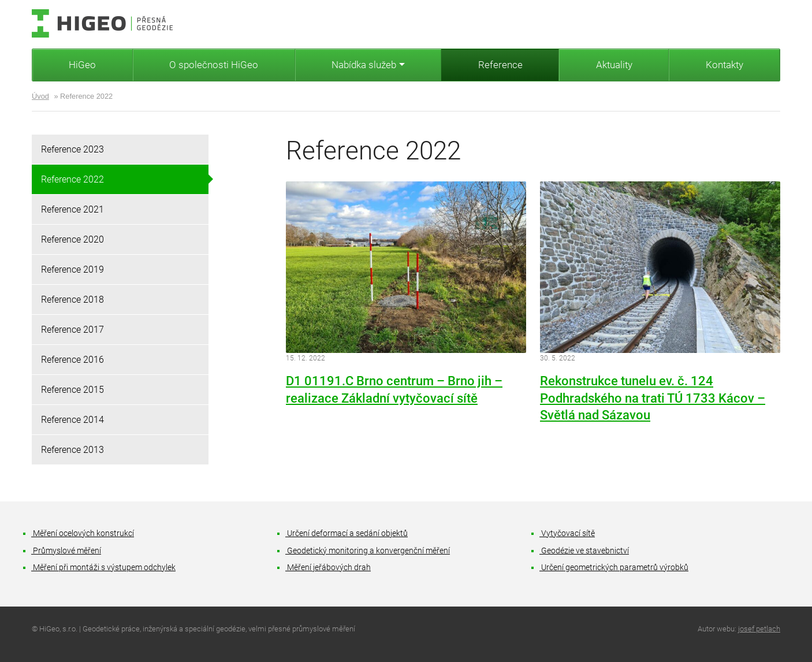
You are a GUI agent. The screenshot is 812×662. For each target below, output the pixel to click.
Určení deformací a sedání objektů (347, 533)
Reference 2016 (72, 360)
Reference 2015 (72, 390)
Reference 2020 (72, 239)
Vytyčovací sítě (567, 533)
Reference (500, 65)
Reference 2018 (72, 300)
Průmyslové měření (66, 551)
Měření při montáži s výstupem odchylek (104, 568)
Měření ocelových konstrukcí (83, 533)
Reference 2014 (72, 420)
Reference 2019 (72, 269)
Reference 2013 (72, 450)
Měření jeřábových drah (328, 568)
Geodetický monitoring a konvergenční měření (368, 551)
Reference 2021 (72, 209)
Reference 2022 (72, 179)
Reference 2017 (72, 330)
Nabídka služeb (364, 65)
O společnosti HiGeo (214, 65)
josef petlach (759, 629)
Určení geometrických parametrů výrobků (614, 568)
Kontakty (725, 65)
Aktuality (614, 65)
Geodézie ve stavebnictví (584, 551)
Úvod (40, 96)
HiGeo (82, 65)
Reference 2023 (72, 149)
